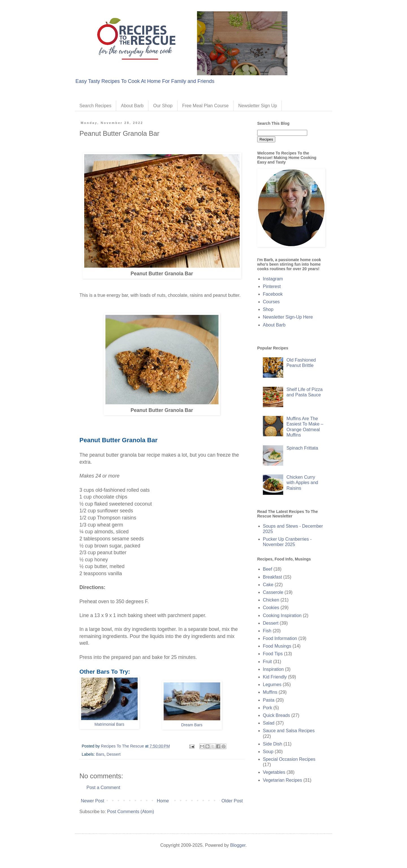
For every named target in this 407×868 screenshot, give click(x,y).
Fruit (267, 662)
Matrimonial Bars (109, 724)
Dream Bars (192, 725)
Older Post (232, 801)
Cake (268, 585)
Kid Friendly (275, 677)
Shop (268, 309)
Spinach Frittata (302, 448)
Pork (268, 708)
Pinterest (272, 286)
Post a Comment (103, 788)
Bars (100, 754)
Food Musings (277, 646)
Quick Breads (276, 715)
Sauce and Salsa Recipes (289, 731)
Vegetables (274, 772)
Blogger (238, 845)
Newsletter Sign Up (258, 106)
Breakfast (272, 577)
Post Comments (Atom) (131, 812)
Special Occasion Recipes (289, 759)
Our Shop (163, 106)
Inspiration (273, 669)
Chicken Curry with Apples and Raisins (302, 483)
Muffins (270, 692)
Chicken (271, 600)
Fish (267, 631)
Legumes (272, 685)
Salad (269, 723)
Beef (268, 569)
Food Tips (273, 654)
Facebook (273, 294)
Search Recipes (95, 106)
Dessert (114, 754)
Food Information (280, 638)
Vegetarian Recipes (282, 780)
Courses (271, 302)
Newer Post (93, 801)
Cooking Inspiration (282, 615)
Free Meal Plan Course (206, 106)
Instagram (273, 279)
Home (163, 801)
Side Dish (272, 744)
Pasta (269, 700)
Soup (268, 752)
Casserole (273, 592)
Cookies (271, 608)
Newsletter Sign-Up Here (288, 317)
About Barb (132, 106)
